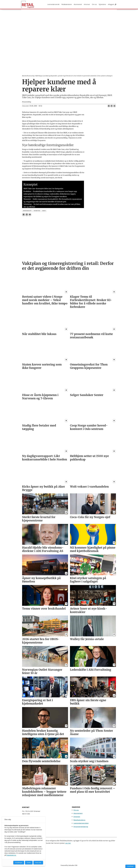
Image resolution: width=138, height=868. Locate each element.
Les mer (68, 843)
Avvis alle (38, 863)
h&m (44, 211)
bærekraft (27, 211)
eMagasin (111, 4)
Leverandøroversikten (81, 823)
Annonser (87, 4)
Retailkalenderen (67, 4)
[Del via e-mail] (114, 106)
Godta (29, 863)
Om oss (94, 4)
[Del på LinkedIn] (112, 106)
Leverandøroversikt (53, 4)
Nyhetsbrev (102, 4)
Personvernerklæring (81, 827)
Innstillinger (130, 866)
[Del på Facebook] (109, 106)
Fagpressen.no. (11, 855)
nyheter (37, 211)
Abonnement (78, 4)
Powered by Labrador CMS (69, 865)
